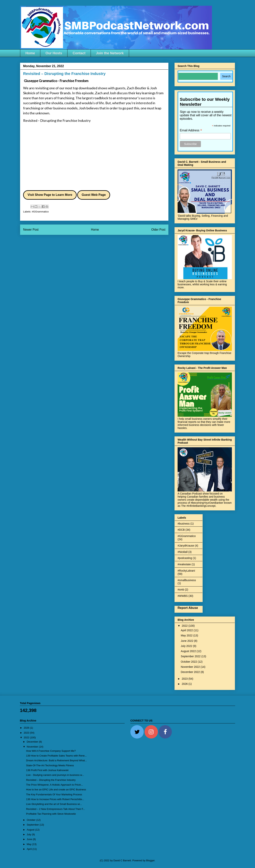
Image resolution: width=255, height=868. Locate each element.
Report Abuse (188, 608)
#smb (181, 590)
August (31, 830)
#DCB (181, 530)
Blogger (150, 860)
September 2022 (191, 656)
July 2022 (187, 646)
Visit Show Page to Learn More (50, 195)
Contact (79, 53)
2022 (185, 626)
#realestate (184, 564)
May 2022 (187, 635)
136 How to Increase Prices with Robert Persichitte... (55, 799)
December (33, 742)
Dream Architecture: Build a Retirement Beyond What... (56, 760)
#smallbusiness (187, 580)
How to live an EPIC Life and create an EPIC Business (56, 789)
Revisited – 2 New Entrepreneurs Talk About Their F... (55, 809)
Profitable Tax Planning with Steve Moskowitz (51, 814)
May (29, 844)
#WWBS (183, 596)
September (33, 825)
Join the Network (110, 53)
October (32, 820)
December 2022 (191, 672)
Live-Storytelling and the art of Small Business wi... (54, 804)
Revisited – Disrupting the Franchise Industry (57, 120)
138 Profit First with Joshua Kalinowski (47, 770)
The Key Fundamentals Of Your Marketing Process (54, 794)
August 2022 (189, 651)
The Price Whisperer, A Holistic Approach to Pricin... (54, 785)
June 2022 (187, 641)
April (30, 849)
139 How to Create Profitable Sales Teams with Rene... (56, 756)
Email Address (191, 130)
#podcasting (185, 558)
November (33, 747)
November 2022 (191, 667)
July (29, 834)
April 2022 (187, 630)
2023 (185, 679)
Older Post (158, 230)
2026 (185, 684)
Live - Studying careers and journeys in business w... (55, 775)
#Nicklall (183, 552)
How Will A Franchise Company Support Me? (51, 751)
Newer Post (31, 230)
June (30, 839)
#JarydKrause (186, 546)
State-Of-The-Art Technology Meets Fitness (50, 765)
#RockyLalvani (186, 571)
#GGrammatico (40, 212)
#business (184, 524)
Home (30, 53)
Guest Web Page (94, 195)
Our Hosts (54, 53)
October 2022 (189, 662)
